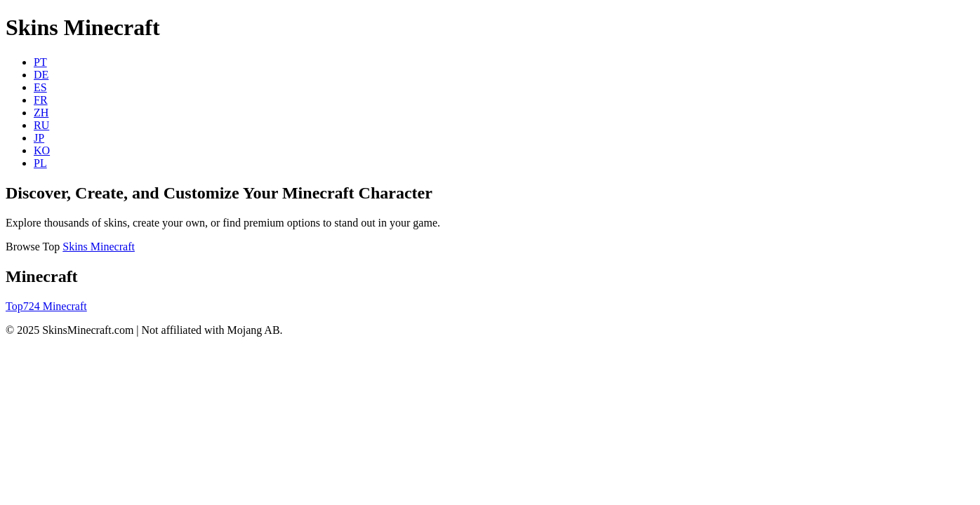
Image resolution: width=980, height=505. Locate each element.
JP (39, 138)
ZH (41, 113)
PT (40, 62)
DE (41, 75)
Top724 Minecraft (46, 306)
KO (42, 150)
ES (40, 87)
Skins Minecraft (99, 247)
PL (40, 163)
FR (41, 100)
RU (41, 125)
